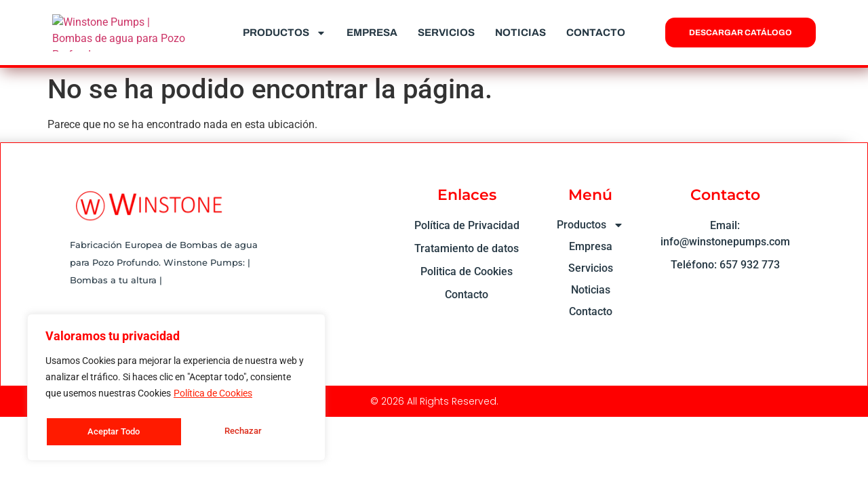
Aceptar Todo (239, 432)
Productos (284, 33)
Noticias (520, 33)
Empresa (372, 33)
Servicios (446, 33)
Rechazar (105, 432)
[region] (176, 390)
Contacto (596, 33)
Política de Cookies (213, 398)
